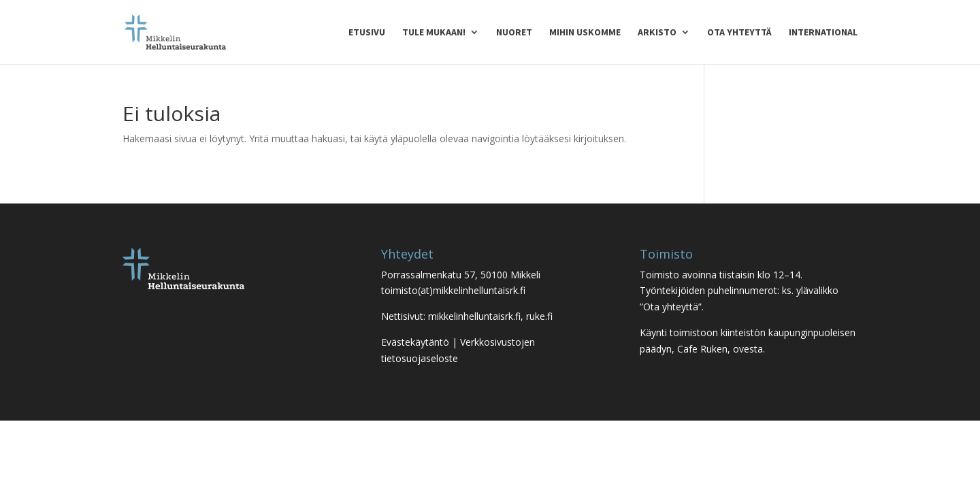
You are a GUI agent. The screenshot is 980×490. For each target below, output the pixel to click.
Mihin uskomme (585, 33)
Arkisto (657, 33)
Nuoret (514, 33)
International (823, 33)
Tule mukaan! (434, 33)
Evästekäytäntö (415, 342)
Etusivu (367, 33)
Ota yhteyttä (739, 33)
